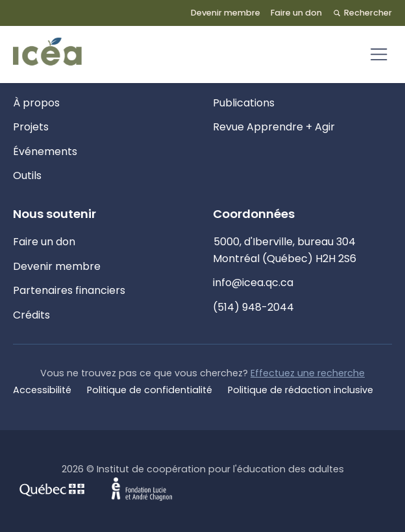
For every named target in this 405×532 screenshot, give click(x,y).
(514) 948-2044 (253, 307)
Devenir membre (226, 13)
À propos (36, 103)
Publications (244, 103)
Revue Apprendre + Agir (274, 127)
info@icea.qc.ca (253, 283)
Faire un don (296, 13)
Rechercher (362, 13)
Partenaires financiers (69, 290)
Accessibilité (42, 390)
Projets (31, 127)
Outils (27, 175)
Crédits (31, 315)
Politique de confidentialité (150, 390)
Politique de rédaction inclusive (301, 390)
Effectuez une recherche (308, 373)
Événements (45, 151)
